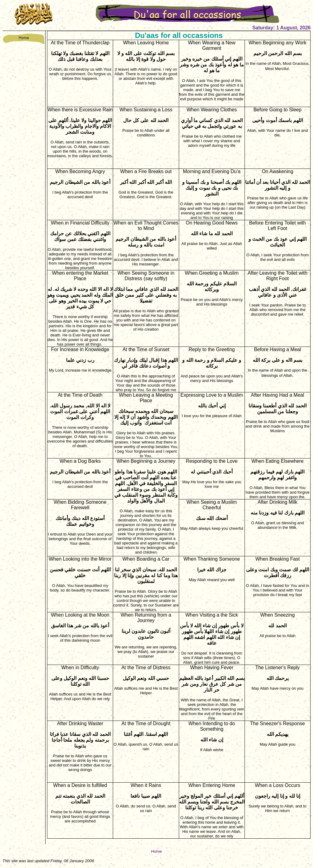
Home (156, 851)
